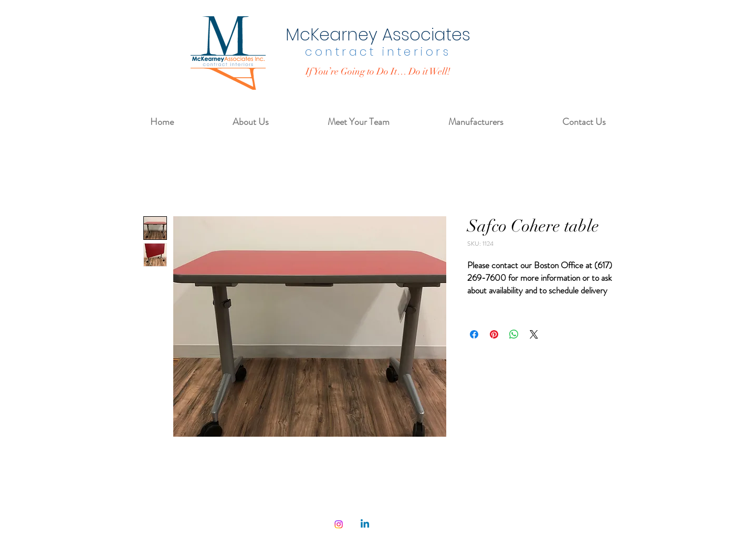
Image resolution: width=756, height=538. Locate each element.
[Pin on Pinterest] (494, 334)
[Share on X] (534, 334)
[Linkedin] (365, 524)
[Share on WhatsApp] (514, 334)
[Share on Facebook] (474, 334)
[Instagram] (339, 524)
